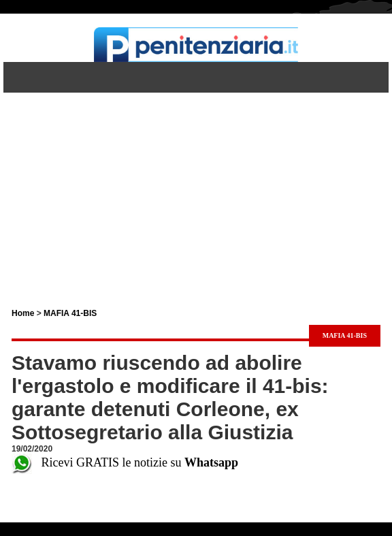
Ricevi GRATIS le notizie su (125, 462)
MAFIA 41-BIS (70, 313)
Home (23, 313)
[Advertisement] (196, 188)
